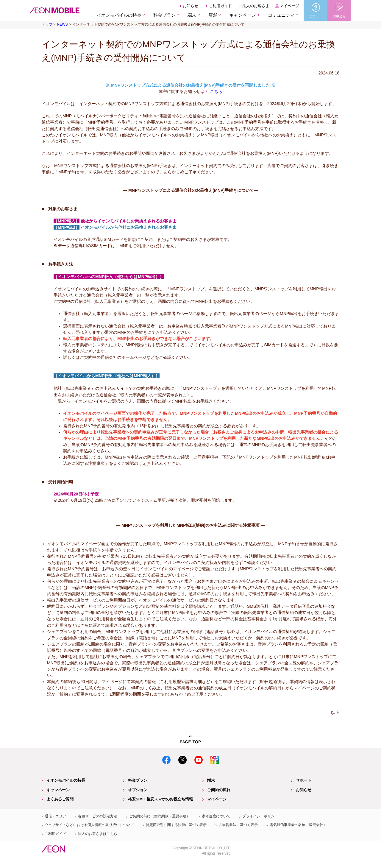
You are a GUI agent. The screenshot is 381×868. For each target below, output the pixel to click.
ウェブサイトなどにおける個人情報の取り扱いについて (89, 825)
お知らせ (190, 6)
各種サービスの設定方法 (98, 816)
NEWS (62, 24)
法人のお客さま (256, 6)
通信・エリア (55, 816)
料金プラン (138, 780)
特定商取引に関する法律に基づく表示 (176, 825)
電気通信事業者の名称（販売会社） (298, 825)
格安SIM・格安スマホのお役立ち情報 (160, 799)
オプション (138, 790)
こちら (216, 91)
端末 (211, 780)
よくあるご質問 (60, 799)
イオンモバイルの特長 (66, 780)
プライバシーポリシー (260, 816)
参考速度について (216, 816)
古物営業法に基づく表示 (238, 825)
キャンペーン (243, 15)
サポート (304, 780)
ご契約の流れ (219, 790)
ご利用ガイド (220, 6)
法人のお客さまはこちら (98, 834)
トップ (47, 24)
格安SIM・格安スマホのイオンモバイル (55, 10)
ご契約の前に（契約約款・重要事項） (160, 816)
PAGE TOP (190, 740)
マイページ (289, 6)
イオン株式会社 (53, 849)
